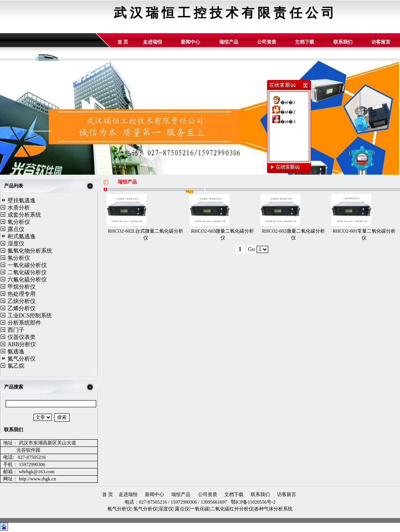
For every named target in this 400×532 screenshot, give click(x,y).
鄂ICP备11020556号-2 (252, 502)
